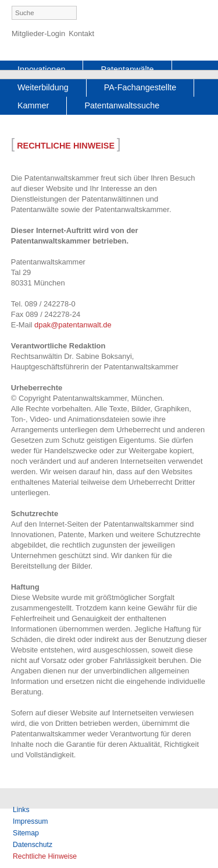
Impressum (31, 821)
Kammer (33, 105)
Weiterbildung (43, 87)
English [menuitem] (199, 14)
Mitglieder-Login (38, 33)
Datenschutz (33, 845)
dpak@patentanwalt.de (73, 325)
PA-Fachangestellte (140, 87)
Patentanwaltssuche (122, 105)
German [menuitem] (180, 14)
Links (21, 810)
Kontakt (81, 33)
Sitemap (26, 833)
